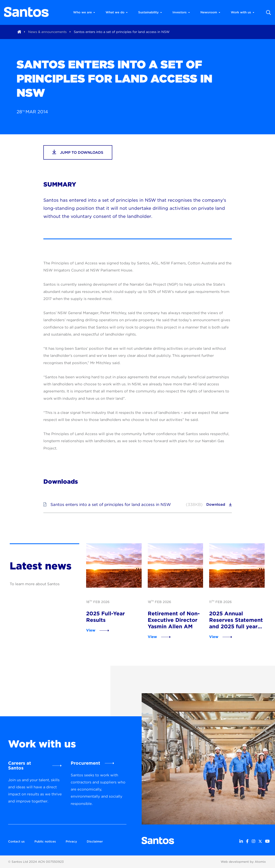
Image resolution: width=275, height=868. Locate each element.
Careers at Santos (20, 765)
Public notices (45, 842)
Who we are (84, 12)
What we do (117, 12)
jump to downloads (78, 152)
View (91, 630)
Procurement (85, 763)
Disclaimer (95, 842)
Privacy (71, 842)
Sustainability (150, 12)
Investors (181, 12)
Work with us (243, 12)
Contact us (16, 842)
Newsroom (210, 12)
